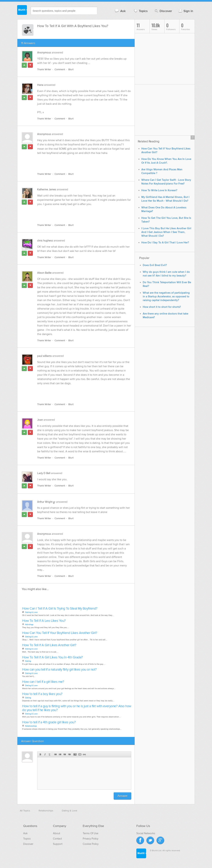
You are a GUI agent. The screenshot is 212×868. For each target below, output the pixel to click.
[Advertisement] (78, 162)
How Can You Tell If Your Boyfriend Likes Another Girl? (60, 633)
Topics (140, 11)
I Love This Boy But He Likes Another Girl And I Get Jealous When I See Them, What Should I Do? (166, 232)
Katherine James (47, 189)
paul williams (44, 356)
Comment (60, 69)
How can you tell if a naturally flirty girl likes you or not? (59, 670)
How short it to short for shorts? (162, 307)
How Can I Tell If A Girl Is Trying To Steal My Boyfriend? (60, 609)
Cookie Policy (91, 844)
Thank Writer (44, 69)
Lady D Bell (44, 473)
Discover (163, 11)
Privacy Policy (91, 839)
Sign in (185, 11)
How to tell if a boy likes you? (42, 694)
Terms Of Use (91, 833)
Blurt (71, 69)
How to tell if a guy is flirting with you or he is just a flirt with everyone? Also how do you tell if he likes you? (77, 708)
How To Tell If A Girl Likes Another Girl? (49, 645)
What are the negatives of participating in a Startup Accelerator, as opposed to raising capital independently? (166, 297)
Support (58, 844)
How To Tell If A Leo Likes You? (44, 621)
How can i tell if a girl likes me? (43, 682)
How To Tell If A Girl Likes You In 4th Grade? (53, 657)
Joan (40, 420)
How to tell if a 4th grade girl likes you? (49, 722)
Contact (57, 839)
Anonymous (44, 53)
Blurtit (22, 10)
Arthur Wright (45, 502)
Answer (122, 796)
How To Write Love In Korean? (159, 190)
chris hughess (45, 241)
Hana (40, 85)
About (56, 833)
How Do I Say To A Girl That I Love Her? (165, 243)
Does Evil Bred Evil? (155, 265)
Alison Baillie (44, 273)
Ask (120, 11)
